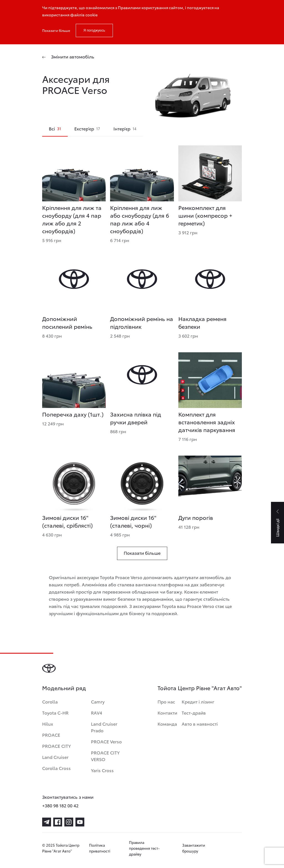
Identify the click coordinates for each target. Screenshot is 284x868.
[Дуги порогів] (210, 483)
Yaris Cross (102, 770)
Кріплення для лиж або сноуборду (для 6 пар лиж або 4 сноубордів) (140, 219)
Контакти (167, 712)
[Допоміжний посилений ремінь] (74, 285)
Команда (167, 724)
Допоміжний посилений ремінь (67, 322)
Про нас (166, 701)
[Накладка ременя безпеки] (210, 285)
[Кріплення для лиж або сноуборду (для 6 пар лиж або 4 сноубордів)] (142, 173)
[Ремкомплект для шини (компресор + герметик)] (210, 173)
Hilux (48, 724)
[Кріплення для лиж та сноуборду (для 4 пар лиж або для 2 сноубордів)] (74, 173)
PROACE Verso (106, 741)
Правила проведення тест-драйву (144, 848)
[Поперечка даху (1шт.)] (74, 380)
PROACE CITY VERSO (105, 756)
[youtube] (80, 822)
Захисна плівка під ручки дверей (136, 418)
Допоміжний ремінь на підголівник (142, 322)
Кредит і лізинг (198, 701)
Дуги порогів (196, 517)
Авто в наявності (200, 724)
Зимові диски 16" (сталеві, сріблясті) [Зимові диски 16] (67, 521)
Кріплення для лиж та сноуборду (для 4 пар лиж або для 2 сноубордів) (72, 219)
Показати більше (56, 30)
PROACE (51, 735)
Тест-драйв (194, 712)
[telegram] (47, 822)
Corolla (50, 701)
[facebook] (58, 822)
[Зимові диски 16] (74, 483)
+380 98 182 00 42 (60, 805)
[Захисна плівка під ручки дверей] (142, 380)
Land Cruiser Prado (104, 727)
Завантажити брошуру (194, 848)
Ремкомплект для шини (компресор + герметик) (205, 215)
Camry (98, 701)
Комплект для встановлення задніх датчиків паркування (207, 422)
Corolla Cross (56, 768)
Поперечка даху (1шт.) (73, 414)
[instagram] (69, 822)
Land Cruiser (55, 757)
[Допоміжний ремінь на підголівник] (142, 285)
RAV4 (97, 712)
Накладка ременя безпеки (202, 322)
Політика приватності (100, 848)
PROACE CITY (56, 746)
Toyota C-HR (55, 712)
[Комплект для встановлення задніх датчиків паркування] (210, 380)
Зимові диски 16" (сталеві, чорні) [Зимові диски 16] (133, 521)
